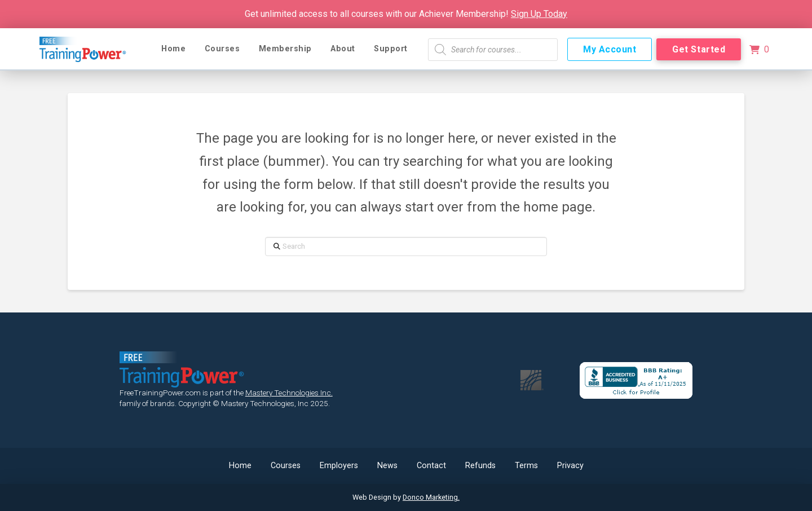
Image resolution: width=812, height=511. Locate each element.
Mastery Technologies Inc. (289, 393)
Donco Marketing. (431, 497)
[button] (759, 50)
